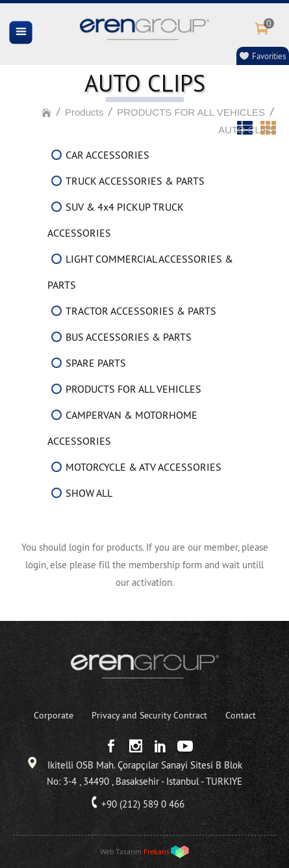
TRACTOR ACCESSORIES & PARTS (141, 311)
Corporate (54, 715)
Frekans (157, 851)
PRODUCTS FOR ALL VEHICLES (191, 112)
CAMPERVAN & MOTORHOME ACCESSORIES (122, 428)
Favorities (269, 56)
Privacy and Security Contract (149, 715)
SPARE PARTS (96, 363)
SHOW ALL (89, 493)
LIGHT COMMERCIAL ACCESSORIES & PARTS (140, 272)
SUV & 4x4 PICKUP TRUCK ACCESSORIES (116, 220)
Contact (241, 715)
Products (84, 112)
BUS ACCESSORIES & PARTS (129, 337)
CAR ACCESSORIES (107, 155)
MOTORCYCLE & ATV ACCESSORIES (144, 467)
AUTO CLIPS (247, 130)
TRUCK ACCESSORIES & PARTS (135, 181)
